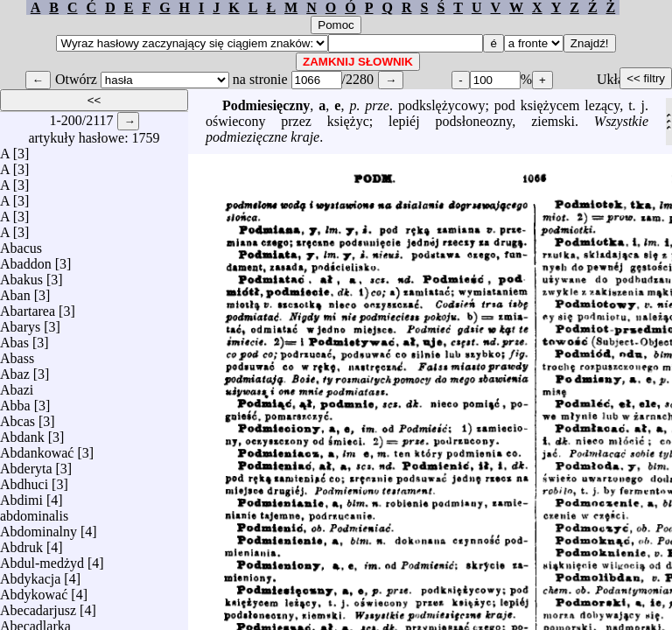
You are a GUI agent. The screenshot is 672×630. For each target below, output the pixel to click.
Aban (15, 291)
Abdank (22, 433)
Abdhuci (24, 480)
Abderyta (26, 464)
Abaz (15, 370)
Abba (15, 401)
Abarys (20, 322)
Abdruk (21, 543)
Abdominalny (38, 527)
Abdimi (21, 496)
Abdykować (34, 590)
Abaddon (26, 259)
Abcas (17, 417)
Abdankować (37, 448)
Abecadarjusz (38, 606)
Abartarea (28, 307)
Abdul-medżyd (42, 559)
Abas (14, 338)
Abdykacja (30, 574)
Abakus (21, 275)
